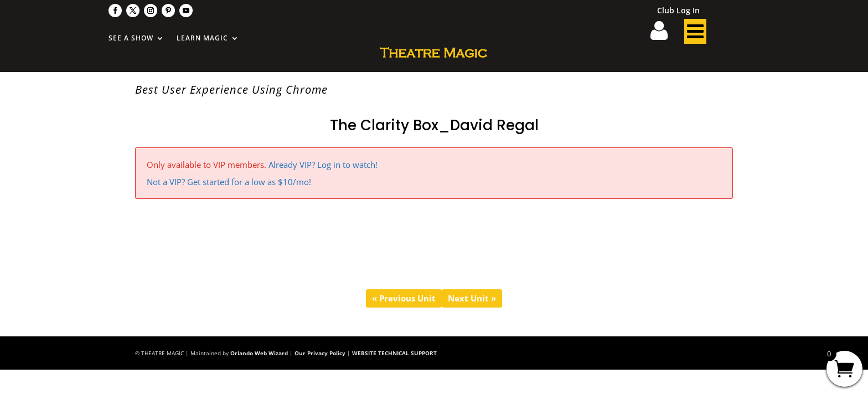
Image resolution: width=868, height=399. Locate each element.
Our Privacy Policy (320, 353)
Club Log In (678, 11)
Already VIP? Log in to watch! (323, 165)
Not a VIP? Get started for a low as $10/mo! (229, 182)
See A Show (131, 39)
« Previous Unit (404, 298)
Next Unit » (472, 298)
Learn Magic (202, 39)
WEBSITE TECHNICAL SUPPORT (394, 353)
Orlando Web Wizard (259, 353)
